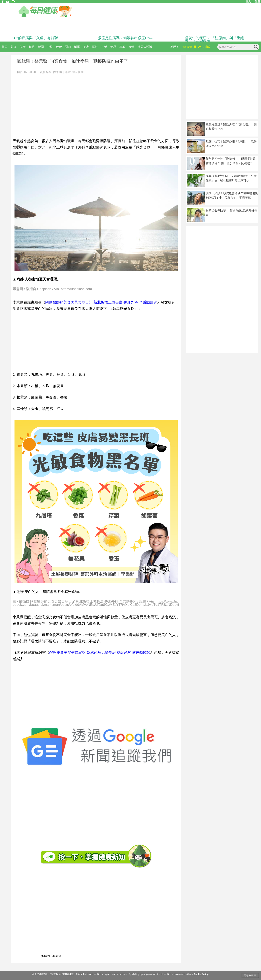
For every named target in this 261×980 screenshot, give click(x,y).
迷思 (113, 47)
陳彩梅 (58, 72)
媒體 (131, 47)
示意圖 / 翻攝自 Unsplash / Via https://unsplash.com (52, 289)
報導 (14, 47)
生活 (104, 47)
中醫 (50, 47)
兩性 (95, 47)
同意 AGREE (250, 975)
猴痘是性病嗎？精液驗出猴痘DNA (125, 38)
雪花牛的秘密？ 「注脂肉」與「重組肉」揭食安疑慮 (214, 40)
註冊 (258, 1)
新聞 (41, 47)
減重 (77, 47)
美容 (86, 47)
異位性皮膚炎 (202, 47)
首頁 (5, 47)
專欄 (122, 47)
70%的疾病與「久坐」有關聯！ (36, 38)
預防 (32, 47)
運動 (68, 47)
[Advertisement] (96, 104)
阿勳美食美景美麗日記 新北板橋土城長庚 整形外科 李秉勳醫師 (99, 653)
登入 (248, 1)
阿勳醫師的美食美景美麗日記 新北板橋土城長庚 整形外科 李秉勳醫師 (101, 302)
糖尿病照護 (145, 47)
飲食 (59, 47)
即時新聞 (78, 72)
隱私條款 (69, 974)
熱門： (175, 47)
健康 (23, 47)
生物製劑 (186, 47)
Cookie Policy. (201, 974)
